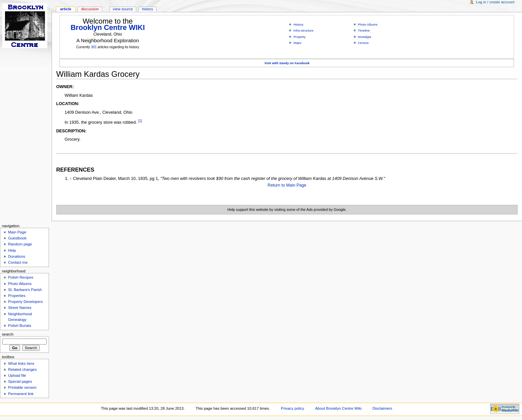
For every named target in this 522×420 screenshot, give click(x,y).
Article (66, 9)
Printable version (22, 387)
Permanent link (21, 394)
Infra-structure (303, 30)
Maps (297, 43)
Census (363, 43)
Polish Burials (19, 326)
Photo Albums (368, 24)
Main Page (17, 232)
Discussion (90, 9)
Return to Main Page (287, 185)
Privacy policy (293, 408)
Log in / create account (495, 2)
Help (12, 250)
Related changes (22, 369)
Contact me (18, 262)
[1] (140, 121)
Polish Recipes (21, 277)
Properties (17, 296)
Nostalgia (365, 37)
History (298, 24)
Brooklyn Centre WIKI (108, 27)
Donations (17, 256)
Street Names (20, 308)
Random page (20, 244)
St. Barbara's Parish (25, 290)
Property (299, 37)
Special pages (20, 381)
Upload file (17, 375)
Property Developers (25, 302)
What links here (21, 363)
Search (8, 334)
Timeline (364, 30)
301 (94, 47)
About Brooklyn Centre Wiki (339, 408)
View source (123, 9)
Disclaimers (382, 408)
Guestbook (17, 238)
